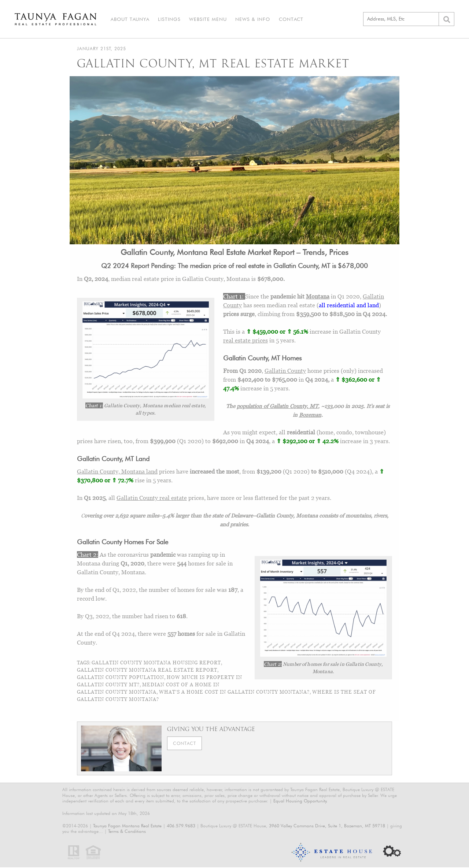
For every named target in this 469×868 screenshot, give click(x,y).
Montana (318, 297)
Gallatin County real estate (152, 499)
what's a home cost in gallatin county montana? (234, 693)
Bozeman (310, 415)
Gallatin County (285, 371)
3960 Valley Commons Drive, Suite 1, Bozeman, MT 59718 (327, 826)
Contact (286, 19)
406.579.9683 (181, 826)
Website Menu (205, 19)
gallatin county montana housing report (156, 664)
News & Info (249, 19)
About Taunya (129, 19)
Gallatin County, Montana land (117, 472)
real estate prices (245, 341)
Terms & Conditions (127, 832)
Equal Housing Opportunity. (300, 802)
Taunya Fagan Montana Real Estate (127, 826)
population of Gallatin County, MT (277, 407)
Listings (167, 19)
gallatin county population (121, 678)
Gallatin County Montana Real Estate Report (147, 671)
